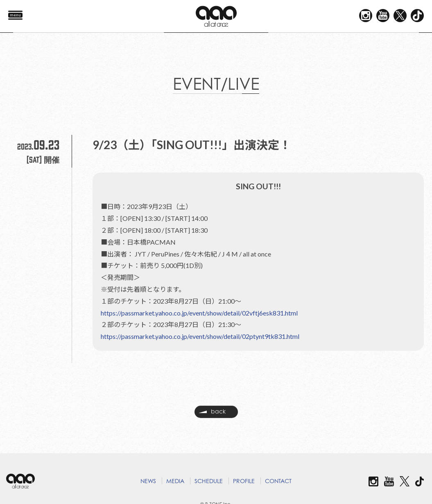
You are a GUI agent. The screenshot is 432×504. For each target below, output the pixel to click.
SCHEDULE (209, 481)
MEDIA (175, 481)
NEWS (148, 481)
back (212, 414)
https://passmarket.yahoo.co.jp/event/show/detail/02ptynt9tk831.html (200, 336)
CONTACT (278, 481)
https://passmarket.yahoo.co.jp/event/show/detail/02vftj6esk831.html (199, 313)
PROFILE (244, 481)
